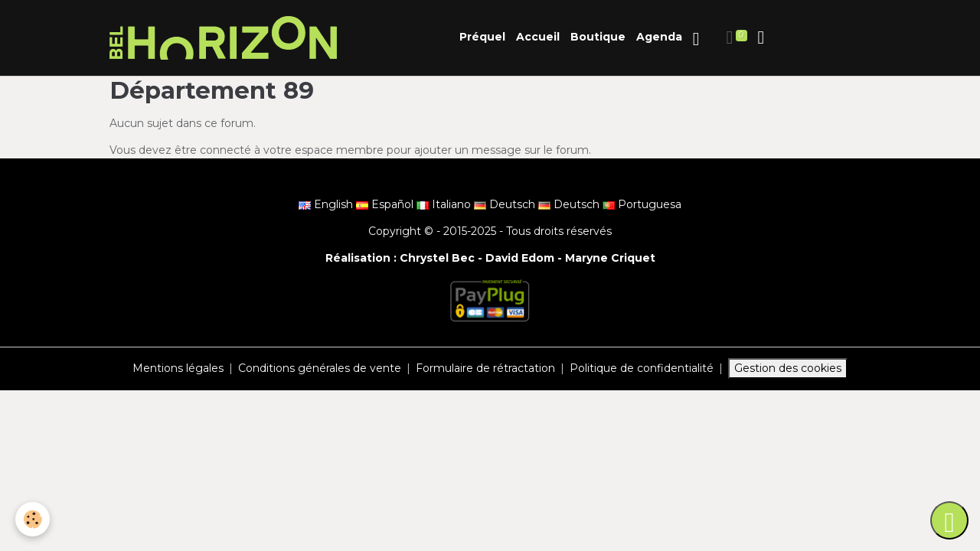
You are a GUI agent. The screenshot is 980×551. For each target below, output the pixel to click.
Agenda (659, 37)
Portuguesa (642, 204)
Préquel (482, 37)
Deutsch (506, 204)
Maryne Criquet (610, 258)
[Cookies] (33, 519)
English (327, 204)
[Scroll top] (949, 520)
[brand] (226, 38)
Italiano (445, 204)
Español (386, 204)
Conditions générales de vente (320, 368)
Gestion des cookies (788, 368)
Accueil (538, 37)
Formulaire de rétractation (485, 368)
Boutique (598, 37)
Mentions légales (178, 368)
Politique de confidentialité (642, 368)
